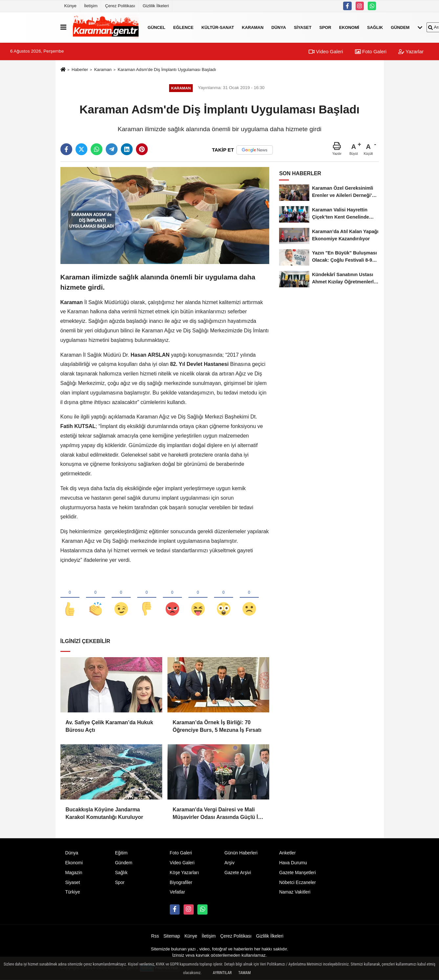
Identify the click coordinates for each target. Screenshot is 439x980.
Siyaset (303, 27)
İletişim (91, 6)
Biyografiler (181, 883)
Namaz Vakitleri (295, 892)
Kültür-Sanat (218, 27)
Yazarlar (411, 51)
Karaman (252, 27)
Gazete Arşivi (238, 873)
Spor (325, 27)
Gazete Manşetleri (297, 873)
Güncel (157, 27)
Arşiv (229, 863)
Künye (70, 6)
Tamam (245, 973)
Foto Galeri (371, 51)
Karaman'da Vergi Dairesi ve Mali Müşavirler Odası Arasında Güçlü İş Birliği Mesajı (217, 814)
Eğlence (184, 27)
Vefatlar (177, 892)
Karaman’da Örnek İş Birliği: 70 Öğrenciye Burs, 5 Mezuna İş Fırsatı (217, 726)
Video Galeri (326, 51)
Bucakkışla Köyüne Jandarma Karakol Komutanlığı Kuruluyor (104, 813)
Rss (155, 936)
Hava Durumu (293, 863)
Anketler (287, 853)
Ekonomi (349, 27)
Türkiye (73, 892)
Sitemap (172, 936)
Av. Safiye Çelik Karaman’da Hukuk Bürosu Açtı (110, 726)
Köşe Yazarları (184, 873)
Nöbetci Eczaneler (297, 883)
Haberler (80, 70)
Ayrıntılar (222, 973)
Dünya (279, 27)
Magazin (74, 873)
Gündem (400, 27)
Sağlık (375, 27)
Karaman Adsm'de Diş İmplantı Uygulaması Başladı (167, 70)
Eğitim (121, 853)
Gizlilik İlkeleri (156, 6)
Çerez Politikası (120, 6)
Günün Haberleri (241, 853)
